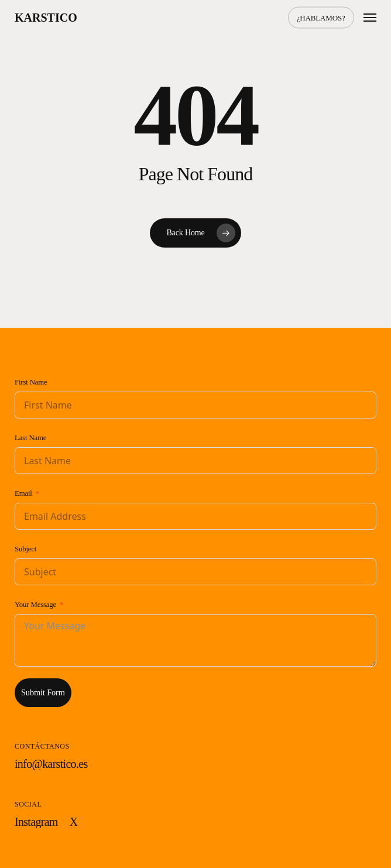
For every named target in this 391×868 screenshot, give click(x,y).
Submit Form (43, 692)
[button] (370, 18)
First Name (31, 382)
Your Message (35, 605)
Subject (25, 549)
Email (23, 493)
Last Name (30, 438)
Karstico (46, 18)
